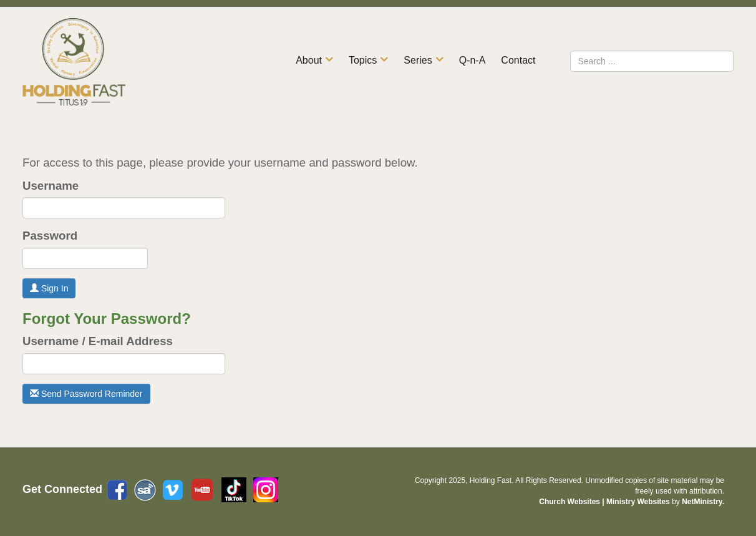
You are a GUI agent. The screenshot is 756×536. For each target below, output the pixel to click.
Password (50, 236)
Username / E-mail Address (98, 341)
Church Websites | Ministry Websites (605, 502)
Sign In (49, 288)
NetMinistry (702, 502)
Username (51, 186)
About (309, 60)
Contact (518, 60)
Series (418, 60)
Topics (363, 60)
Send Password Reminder (86, 394)
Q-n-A (472, 60)
